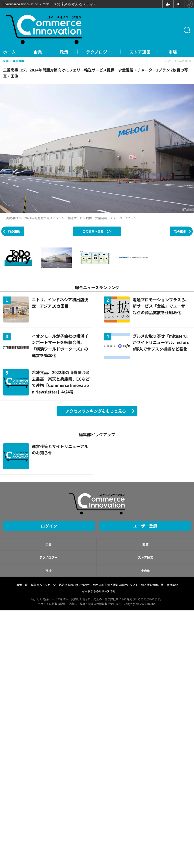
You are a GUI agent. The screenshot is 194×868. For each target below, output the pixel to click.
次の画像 (180, 231)
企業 (38, 52)
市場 (173, 52)
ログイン (49, 526)
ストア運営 (140, 52)
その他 (145, 570)
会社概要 (172, 585)
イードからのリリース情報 (99, 591)
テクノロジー (99, 52)
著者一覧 (22, 585)
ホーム (9, 52)
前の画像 (14, 231)
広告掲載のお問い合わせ (74, 585)
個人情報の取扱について (123, 585)
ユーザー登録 (145, 526)
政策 (64, 52)
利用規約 (99, 585)
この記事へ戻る (97, 231)
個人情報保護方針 (152, 585)
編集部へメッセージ (43, 585)
